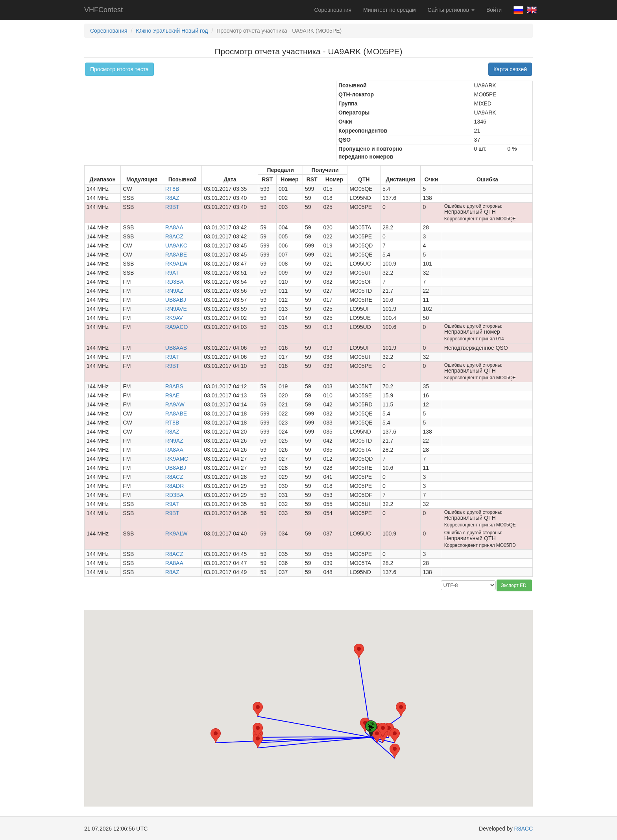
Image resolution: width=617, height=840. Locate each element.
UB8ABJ (176, 300)
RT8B (172, 189)
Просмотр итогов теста (119, 69)
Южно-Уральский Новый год (172, 31)
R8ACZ (174, 236)
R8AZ (172, 198)
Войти (494, 10)
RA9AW (175, 404)
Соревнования (333, 10)
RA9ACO (177, 327)
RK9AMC (177, 459)
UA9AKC (176, 246)
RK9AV (174, 318)
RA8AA (174, 227)
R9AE (173, 395)
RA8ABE (176, 255)
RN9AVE (176, 309)
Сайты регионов (451, 10)
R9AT (172, 273)
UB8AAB (176, 348)
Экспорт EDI (514, 585)
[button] (359, 651)
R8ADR (175, 486)
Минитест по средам (389, 10)
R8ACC (524, 829)
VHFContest (103, 10)
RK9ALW (176, 264)
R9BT (172, 207)
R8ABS (174, 386)
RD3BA (175, 282)
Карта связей (510, 69)
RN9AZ (174, 291)
